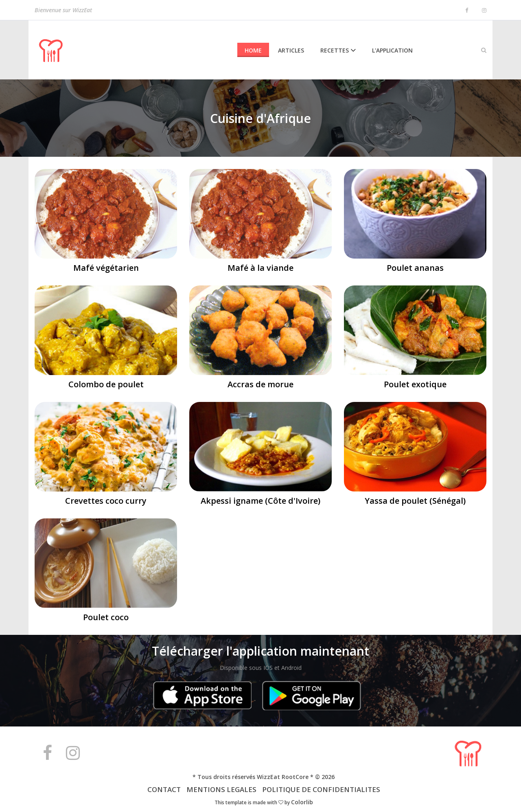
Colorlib (302, 802)
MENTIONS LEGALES (221, 789)
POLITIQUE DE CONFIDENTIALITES (321, 789)
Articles (291, 50)
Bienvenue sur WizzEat (63, 11)
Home (253, 50)
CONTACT (165, 789)
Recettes (335, 50)
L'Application (392, 50)
